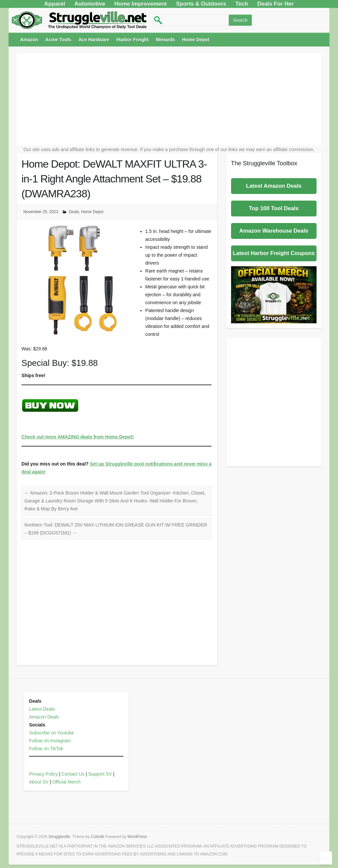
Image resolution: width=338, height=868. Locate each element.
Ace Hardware (94, 40)
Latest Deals (42, 709)
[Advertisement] (169, 99)
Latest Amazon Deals (274, 186)
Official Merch (67, 782)
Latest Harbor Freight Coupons (274, 253)
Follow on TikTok (46, 749)
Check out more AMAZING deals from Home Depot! (78, 437)
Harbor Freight (133, 40)
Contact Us (73, 774)
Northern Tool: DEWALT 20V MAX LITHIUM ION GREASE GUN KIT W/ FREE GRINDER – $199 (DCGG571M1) (116, 529)
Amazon (29, 40)
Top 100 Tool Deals (274, 208)
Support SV (100, 774)
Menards (165, 40)
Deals (74, 212)
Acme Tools (58, 40)
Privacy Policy (43, 774)
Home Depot (196, 40)
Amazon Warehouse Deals (274, 231)
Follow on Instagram (50, 741)
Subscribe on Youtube (51, 733)
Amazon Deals (44, 717)
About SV (39, 782)
